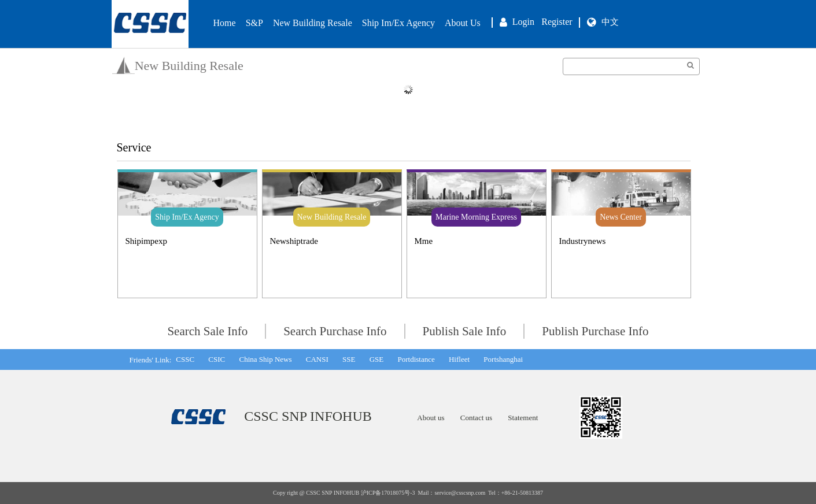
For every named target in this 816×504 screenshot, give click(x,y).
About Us (463, 23)
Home (225, 23)
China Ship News (265, 359)
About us (431, 418)
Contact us (476, 418)
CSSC (185, 359)
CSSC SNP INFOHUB (308, 416)
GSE (377, 359)
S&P (254, 23)
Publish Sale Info (465, 331)
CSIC (217, 359)
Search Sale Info (207, 331)
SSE (349, 359)
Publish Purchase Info (595, 331)
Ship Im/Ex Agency (398, 23)
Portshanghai (503, 359)
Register (557, 22)
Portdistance (416, 359)
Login (523, 22)
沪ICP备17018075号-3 (388, 493)
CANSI (317, 359)
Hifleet (459, 359)
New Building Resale (313, 23)
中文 (610, 22)
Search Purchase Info (335, 331)
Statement (523, 418)
